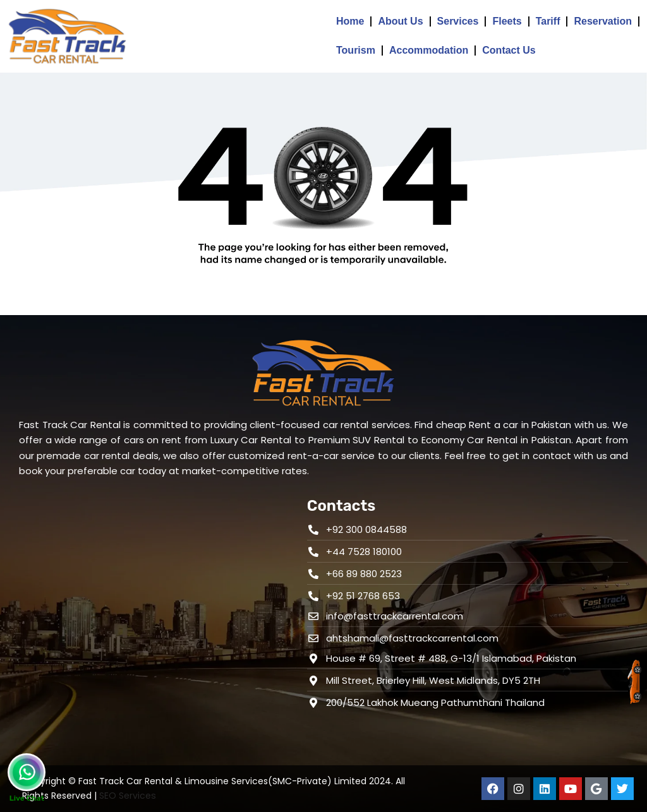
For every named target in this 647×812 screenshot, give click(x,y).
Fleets (507, 21)
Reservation (603, 21)
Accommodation (429, 50)
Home (350, 21)
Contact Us (509, 50)
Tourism (356, 50)
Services (458, 21)
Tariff (548, 21)
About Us (400, 21)
